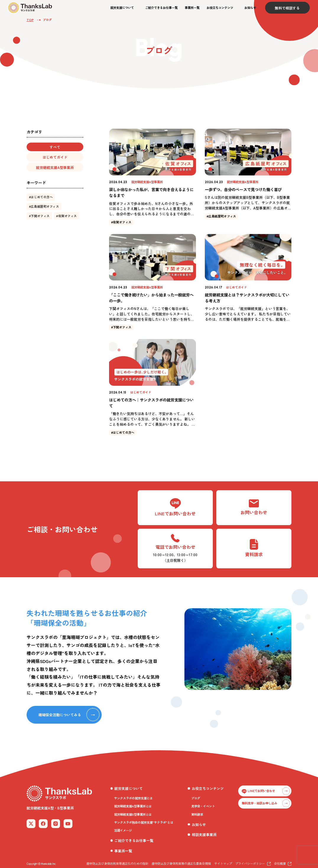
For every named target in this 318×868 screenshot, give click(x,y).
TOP (30, 20)
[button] (124, 8)
